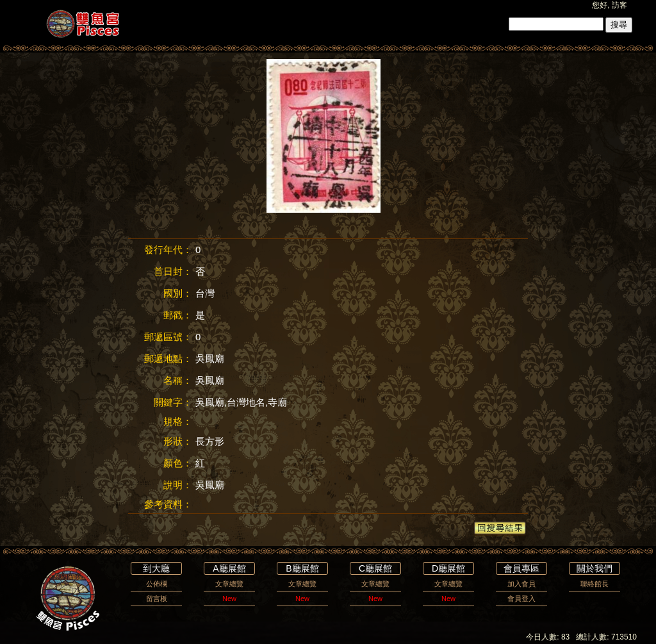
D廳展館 (448, 568)
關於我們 (594, 568)
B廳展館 (302, 568)
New (229, 599)
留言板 (157, 599)
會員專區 (521, 568)
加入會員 (521, 584)
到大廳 (156, 568)
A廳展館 (229, 568)
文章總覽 (229, 584)
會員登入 (521, 599)
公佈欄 (157, 584)
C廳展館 (375, 568)
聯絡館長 (594, 584)
